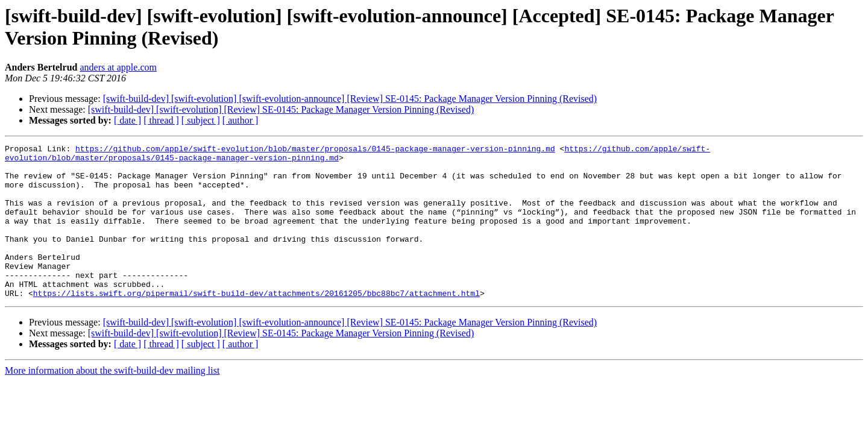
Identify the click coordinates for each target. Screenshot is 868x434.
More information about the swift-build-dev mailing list (112, 401)
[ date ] (127, 120)
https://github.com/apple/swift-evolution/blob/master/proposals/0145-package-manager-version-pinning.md (315, 150)
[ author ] (241, 120)
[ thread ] (161, 120)
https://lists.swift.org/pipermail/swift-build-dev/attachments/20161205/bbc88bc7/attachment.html (256, 324)
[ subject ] (201, 120)
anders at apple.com (118, 67)
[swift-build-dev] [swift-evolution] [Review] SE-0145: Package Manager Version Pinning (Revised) (281, 109)
